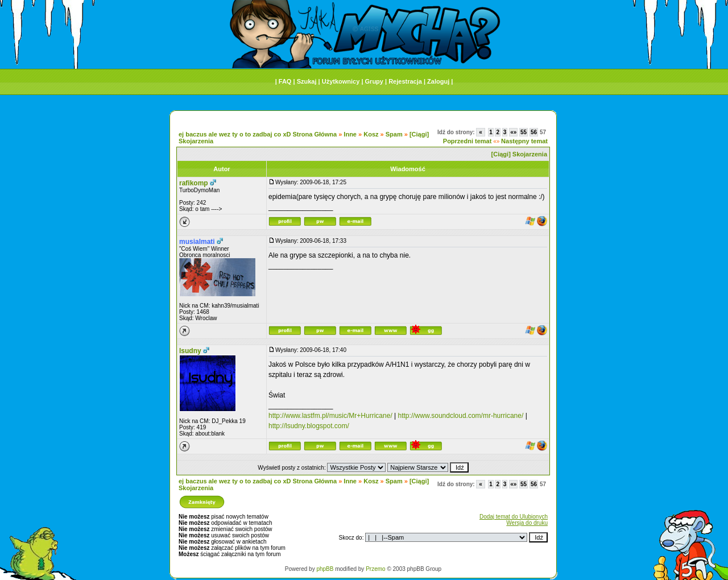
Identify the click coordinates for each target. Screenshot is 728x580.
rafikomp (194, 183)
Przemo (375, 569)
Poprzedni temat (468, 141)
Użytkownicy (341, 81)
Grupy (374, 81)
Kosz (371, 134)
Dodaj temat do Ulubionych (514, 517)
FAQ (285, 81)
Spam (394, 134)
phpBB (325, 569)
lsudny (190, 351)
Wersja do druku (527, 523)
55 (524, 132)
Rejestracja (405, 81)
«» (513, 132)
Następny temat (524, 141)
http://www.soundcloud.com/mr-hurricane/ (461, 416)
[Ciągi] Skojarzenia (519, 154)
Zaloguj (438, 81)
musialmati (197, 242)
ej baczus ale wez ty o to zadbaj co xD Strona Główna (258, 134)
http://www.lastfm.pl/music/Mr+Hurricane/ (330, 416)
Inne (350, 134)
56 (534, 132)
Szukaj (307, 81)
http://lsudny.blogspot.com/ (309, 426)
